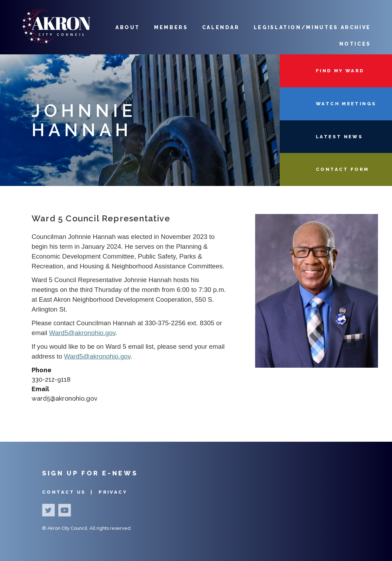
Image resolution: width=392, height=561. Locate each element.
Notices (355, 44)
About (128, 27)
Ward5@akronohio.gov (82, 333)
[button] (317, 366)
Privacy (113, 492)
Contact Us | (69, 492)
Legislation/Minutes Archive (312, 27)
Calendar (221, 27)
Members (171, 27)
